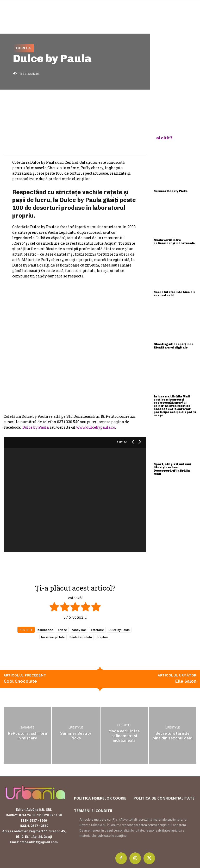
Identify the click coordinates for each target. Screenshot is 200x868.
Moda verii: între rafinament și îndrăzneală (174, 242)
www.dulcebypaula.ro (96, 427)
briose (62, 630)
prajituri (102, 637)
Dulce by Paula (36, 427)
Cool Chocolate (20, 681)
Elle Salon (186, 681)
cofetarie (97, 630)
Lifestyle (76, 728)
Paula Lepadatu (81, 637)
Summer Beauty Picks (171, 191)
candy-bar (79, 630)
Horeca (23, 48)
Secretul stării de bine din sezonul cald (174, 294)
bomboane (45, 630)
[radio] (54, 607)
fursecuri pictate (53, 637)
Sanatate (27, 728)
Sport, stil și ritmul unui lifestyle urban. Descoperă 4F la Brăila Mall (172, 469)
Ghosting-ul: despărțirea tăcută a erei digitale (174, 346)
